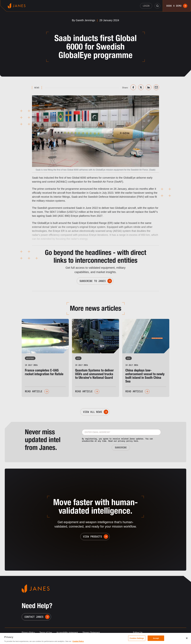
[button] (157, 6)
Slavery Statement (91, 633)
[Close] (187, 638)
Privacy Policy (28, 633)
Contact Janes (34, 617)
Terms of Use (46, 633)
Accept (156, 638)
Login (146, 6)
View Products (93, 537)
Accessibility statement (67, 633)
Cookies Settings (137, 638)
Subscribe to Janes (93, 281)
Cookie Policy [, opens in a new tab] (78, 641)
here (136, 441)
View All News (93, 412)
